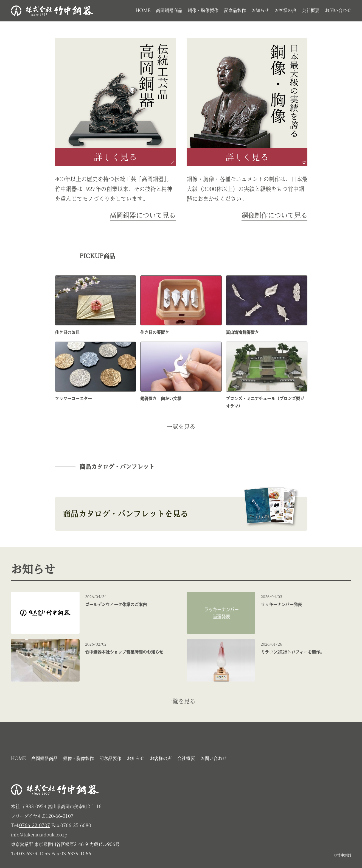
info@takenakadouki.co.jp (39, 835)
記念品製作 (235, 10)
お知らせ (260, 10)
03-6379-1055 (35, 854)
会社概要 (311, 10)
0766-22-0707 (35, 825)
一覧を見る (181, 427)
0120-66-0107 (58, 816)
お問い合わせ (338, 10)
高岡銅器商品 (169, 10)
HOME (143, 10)
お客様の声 (285, 10)
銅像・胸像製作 (203, 10)
